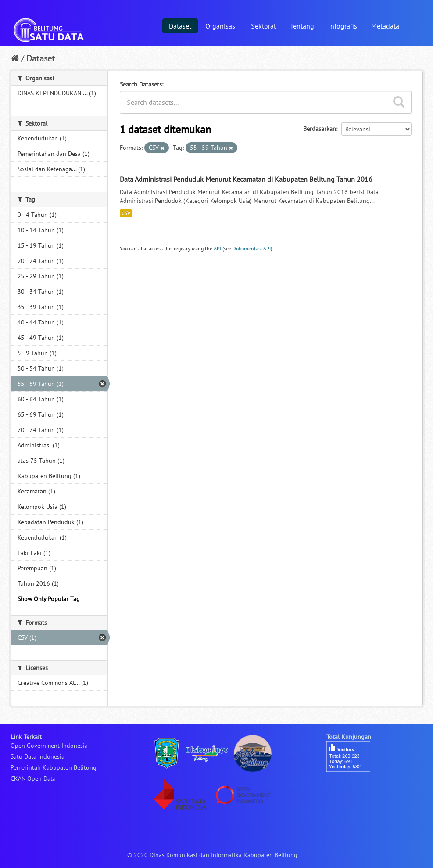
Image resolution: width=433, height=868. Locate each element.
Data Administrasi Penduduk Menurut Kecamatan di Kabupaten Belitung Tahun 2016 (246, 179)
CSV (126, 213)
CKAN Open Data (33, 778)
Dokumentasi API (252, 248)
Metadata (385, 26)
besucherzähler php (353, 787)
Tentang (302, 26)
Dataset (180, 26)
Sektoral (263, 26)
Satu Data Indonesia (38, 756)
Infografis (343, 26)
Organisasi (221, 26)
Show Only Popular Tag (49, 599)
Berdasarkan (320, 129)
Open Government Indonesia (49, 746)
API (217, 248)
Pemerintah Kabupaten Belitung (54, 767)
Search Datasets (141, 84)
